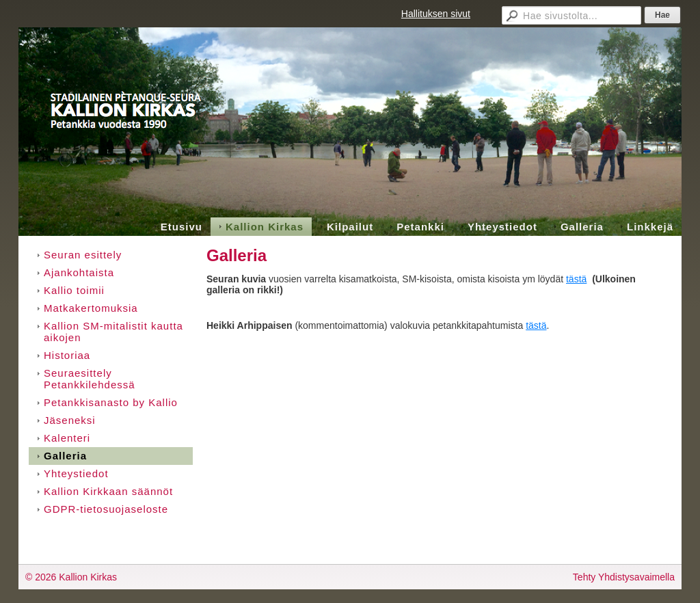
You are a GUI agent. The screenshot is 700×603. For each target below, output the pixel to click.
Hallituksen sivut (436, 14)
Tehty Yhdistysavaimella (624, 577)
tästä (576, 279)
